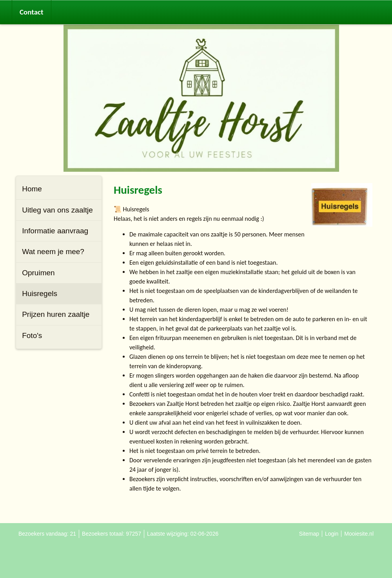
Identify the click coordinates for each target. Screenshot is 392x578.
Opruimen (38, 273)
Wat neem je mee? (53, 252)
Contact (32, 12)
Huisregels (40, 294)
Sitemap (309, 534)
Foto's (32, 335)
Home (32, 189)
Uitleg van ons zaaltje (57, 210)
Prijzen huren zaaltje (56, 314)
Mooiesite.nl (359, 534)
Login (332, 534)
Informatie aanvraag (55, 231)
